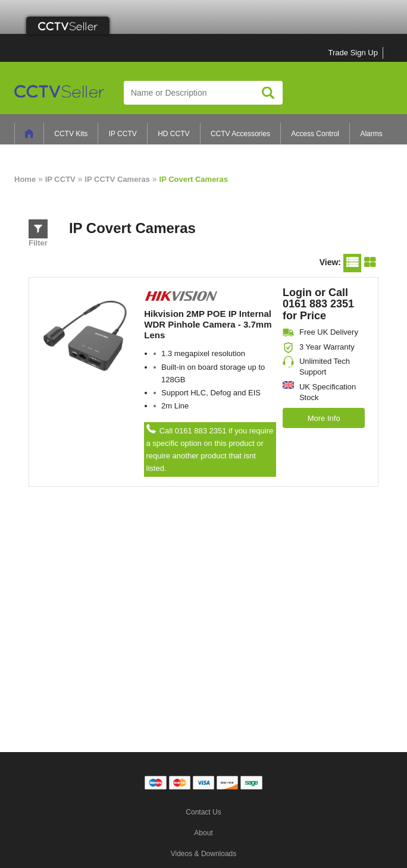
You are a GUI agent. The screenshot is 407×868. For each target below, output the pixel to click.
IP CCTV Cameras (117, 179)
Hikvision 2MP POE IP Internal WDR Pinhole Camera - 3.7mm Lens (208, 324)
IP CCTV (123, 134)
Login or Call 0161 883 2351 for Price (318, 304)
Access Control (315, 134)
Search (268, 92)
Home (25, 179)
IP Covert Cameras (194, 179)
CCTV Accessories (240, 134)
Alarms (371, 134)
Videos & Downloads (204, 854)
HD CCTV (173, 134)
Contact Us (203, 812)
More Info (324, 418)
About (203, 833)
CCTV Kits (71, 134)
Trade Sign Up (353, 53)
